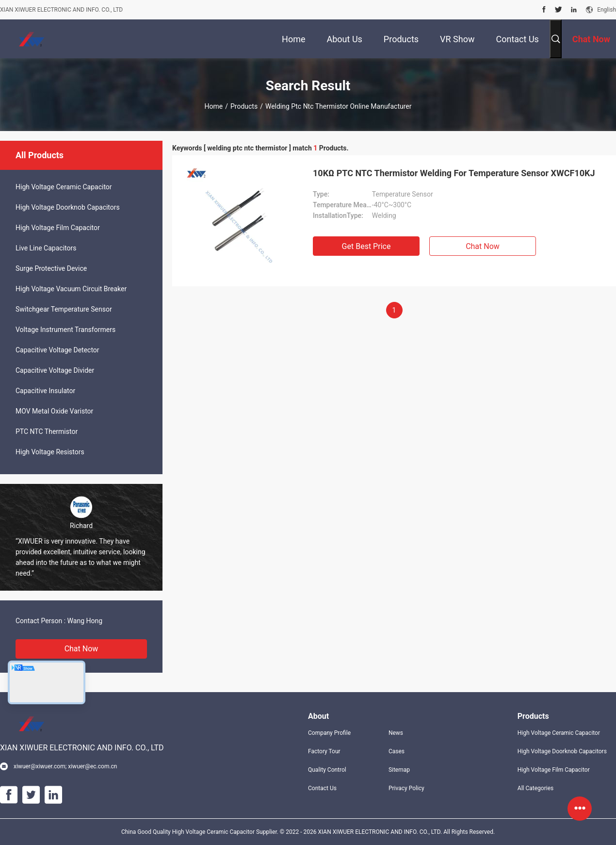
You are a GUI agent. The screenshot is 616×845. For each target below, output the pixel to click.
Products (244, 106)
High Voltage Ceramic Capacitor (64, 187)
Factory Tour (324, 751)
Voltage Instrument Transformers (65, 330)
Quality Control (327, 770)
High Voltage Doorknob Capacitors (68, 207)
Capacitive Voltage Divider (55, 370)
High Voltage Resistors (50, 452)
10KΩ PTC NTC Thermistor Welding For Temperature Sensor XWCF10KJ (454, 173)
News (396, 733)
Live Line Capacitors (46, 248)
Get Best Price (366, 246)
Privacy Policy (406, 788)
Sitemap (399, 770)
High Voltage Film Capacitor (58, 228)
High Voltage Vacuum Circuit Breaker (71, 289)
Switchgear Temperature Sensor (64, 309)
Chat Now (81, 649)
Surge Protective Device (51, 268)
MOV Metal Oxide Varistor (54, 411)
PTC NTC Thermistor (47, 431)
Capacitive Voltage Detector (57, 350)
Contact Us (322, 788)
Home (214, 106)
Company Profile (329, 733)
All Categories (535, 788)
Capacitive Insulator (45, 391)
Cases (397, 751)
